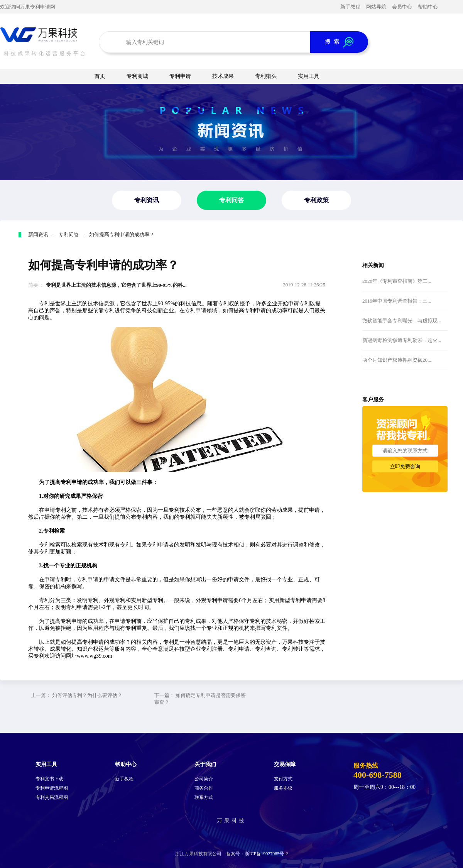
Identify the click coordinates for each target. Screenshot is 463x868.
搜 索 (339, 42)
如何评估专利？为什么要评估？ (87, 695)
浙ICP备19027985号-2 (266, 854)
